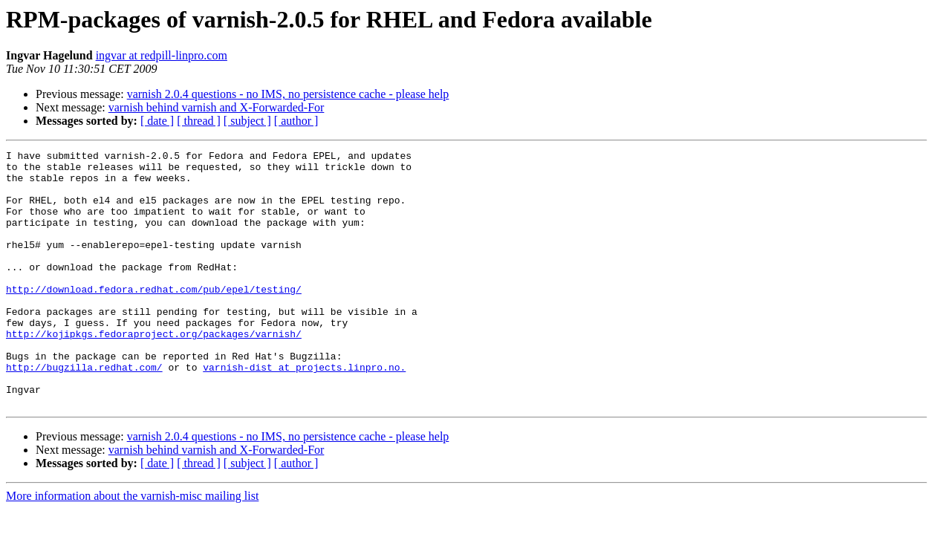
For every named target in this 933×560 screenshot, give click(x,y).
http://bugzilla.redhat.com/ (84, 411)
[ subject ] (247, 121)
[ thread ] (199, 121)
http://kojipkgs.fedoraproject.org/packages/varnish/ (154, 371)
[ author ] (296, 121)
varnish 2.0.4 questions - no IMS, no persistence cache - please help (288, 94)
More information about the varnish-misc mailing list (132, 547)
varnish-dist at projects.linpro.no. (304, 411)
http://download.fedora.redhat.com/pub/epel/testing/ (154, 318)
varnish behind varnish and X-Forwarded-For (217, 107)
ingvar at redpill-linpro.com (162, 55)
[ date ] (157, 121)
